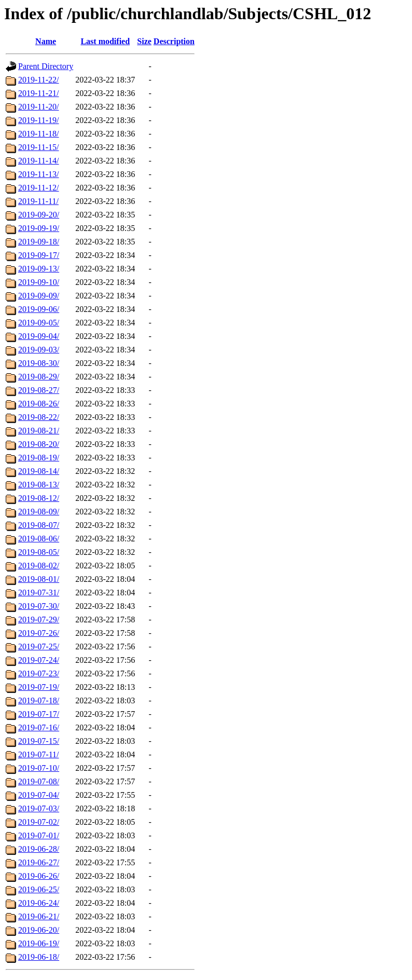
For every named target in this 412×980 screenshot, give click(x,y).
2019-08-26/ (39, 404)
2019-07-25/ (39, 646)
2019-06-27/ (39, 862)
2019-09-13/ (39, 269)
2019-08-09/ (39, 512)
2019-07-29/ (39, 620)
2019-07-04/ (39, 795)
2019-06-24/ (39, 903)
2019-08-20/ (39, 444)
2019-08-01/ (39, 579)
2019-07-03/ (39, 808)
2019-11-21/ (39, 93)
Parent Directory (46, 66)
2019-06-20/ (39, 930)
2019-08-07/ (39, 525)
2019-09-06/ (39, 309)
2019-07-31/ (39, 593)
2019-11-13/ (39, 174)
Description (174, 41)
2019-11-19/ (39, 120)
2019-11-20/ (39, 107)
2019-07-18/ (39, 700)
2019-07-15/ (39, 741)
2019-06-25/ (39, 889)
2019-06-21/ (39, 916)
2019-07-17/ (39, 714)
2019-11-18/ (39, 134)
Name (46, 41)
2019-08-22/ (39, 417)
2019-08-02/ (39, 566)
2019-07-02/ (39, 822)
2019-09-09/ (39, 296)
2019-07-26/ (39, 633)
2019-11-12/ (39, 188)
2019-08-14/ (39, 471)
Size (144, 41)
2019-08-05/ (39, 552)
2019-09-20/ (39, 215)
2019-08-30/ (39, 363)
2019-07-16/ (39, 727)
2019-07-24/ (39, 660)
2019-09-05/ (39, 323)
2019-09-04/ (39, 336)
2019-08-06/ (39, 539)
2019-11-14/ (39, 161)
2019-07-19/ (39, 687)
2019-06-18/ (39, 957)
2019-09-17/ (39, 255)
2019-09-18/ (39, 242)
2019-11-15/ (39, 147)
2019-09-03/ (39, 350)
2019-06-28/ (39, 849)
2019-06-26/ (39, 876)
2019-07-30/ (39, 606)
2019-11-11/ (38, 201)
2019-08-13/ (39, 485)
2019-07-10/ (39, 768)
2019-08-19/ (39, 458)
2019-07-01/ (39, 835)
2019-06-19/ (39, 943)
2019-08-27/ (39, 390)
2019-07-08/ (39, 781)
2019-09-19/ (39, 228)
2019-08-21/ (39, 431)
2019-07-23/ (39, 673)
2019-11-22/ (39, 80)
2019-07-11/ (39, 754)
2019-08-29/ (39, 377)
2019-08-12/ (39, 498)
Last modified (105, 41)
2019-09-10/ (39, 282)
